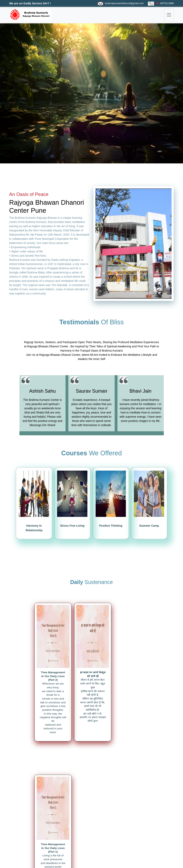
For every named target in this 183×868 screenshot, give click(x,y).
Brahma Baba (126, 835)
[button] (14, 93)
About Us (76, 835)
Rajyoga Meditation (35, 835)
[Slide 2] (92, 158)
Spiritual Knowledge (35, 839)
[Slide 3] (99, 158)
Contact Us (77, 843)
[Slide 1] (84, 158)
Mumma (122, 839)
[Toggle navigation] (169, 15)
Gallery (74, 839)
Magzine (28, 843)
